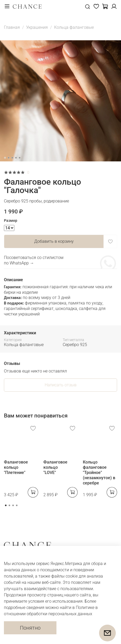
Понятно (30, 628)
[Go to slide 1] (5, 158)
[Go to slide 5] (20, 158)
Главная (12, 27)
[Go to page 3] (13, 505)
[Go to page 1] (6, 505)
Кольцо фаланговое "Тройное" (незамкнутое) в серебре (99, 473)
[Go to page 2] (9, 505)
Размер (11, 221)
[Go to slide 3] (12, 158)
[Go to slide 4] (16, 158)
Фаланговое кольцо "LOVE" (55, 467)
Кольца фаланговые (74, 27)
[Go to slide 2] (9, 158)
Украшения (37, 27)
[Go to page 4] (17, 505)
